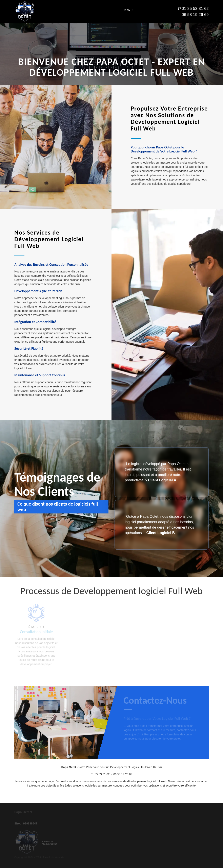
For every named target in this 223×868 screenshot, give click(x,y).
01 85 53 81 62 (100, 774)
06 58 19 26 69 (123, 774)
